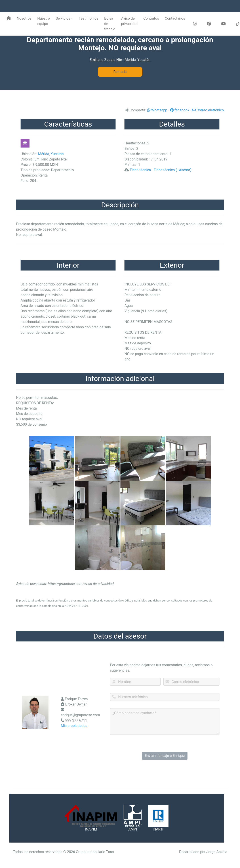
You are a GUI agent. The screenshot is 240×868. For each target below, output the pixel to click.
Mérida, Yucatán (138, 60)
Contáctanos (175, 18)
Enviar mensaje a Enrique (165, 756)
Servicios (63, 18)
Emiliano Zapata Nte (106, 60)
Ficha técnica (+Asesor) (173, 170)
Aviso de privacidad (129, 21)
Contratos (151, 18)
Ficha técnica (140, 170)
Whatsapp (157, 110)
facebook (180, 110)
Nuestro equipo (44, 21)
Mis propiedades (74, 726)
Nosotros (24, 18)
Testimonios (88, 18)
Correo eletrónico (208, 110)
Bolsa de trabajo (110, 24)
